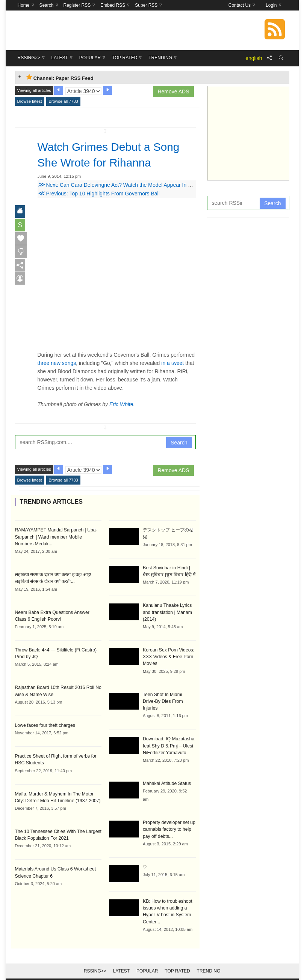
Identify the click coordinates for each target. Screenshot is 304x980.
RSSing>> (95, 962)
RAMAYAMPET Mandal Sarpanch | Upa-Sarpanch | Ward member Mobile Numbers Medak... (58, 537)
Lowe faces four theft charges (45, 724)
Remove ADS (173, 92)
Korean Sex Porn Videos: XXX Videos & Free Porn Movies (168, 656)
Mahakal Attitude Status (166, 775)
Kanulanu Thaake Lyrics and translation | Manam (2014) (167, 612)
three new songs (57, 363)
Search (179, 443)
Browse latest (30, 101)
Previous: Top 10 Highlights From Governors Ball (99, 194)
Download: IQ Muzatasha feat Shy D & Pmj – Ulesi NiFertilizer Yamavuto (168, 738)
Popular (147, 962)
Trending (209, 962)
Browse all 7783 (63, 101)
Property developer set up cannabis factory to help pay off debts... (169, 821)
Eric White (121, 404)
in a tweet (172, 363)
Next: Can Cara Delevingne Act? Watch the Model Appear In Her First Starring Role (139, 185)
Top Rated (177, 962)
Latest (121, 962)
